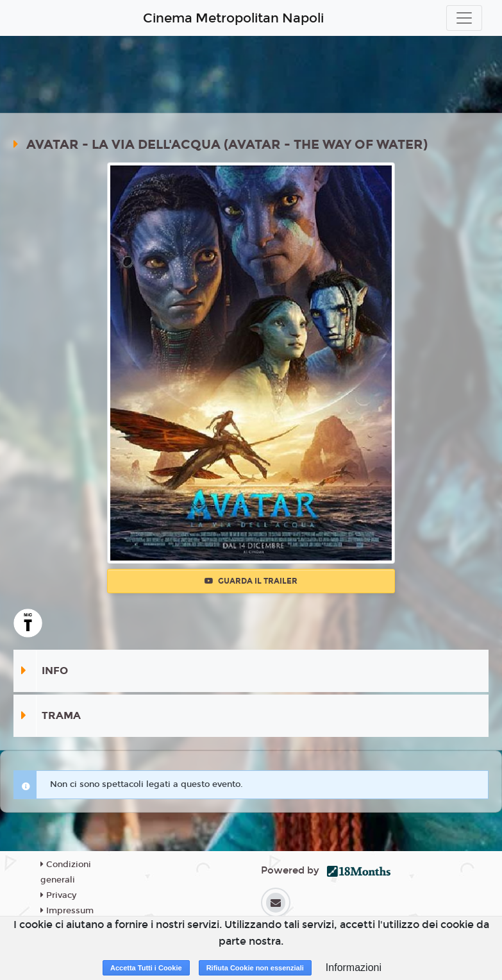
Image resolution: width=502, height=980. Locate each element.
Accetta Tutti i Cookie (146, 968)
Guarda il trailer (251, 581)
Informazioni (354, 967)
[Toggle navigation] (464, 18)
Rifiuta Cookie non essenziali (255, 968)
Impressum (67, 911)
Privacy (58, 895)
